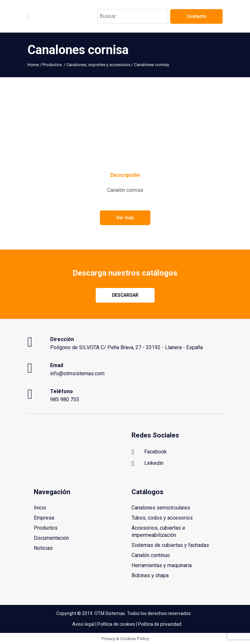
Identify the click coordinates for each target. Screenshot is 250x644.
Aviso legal (83, 624)
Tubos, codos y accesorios (162, 518)
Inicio (40, 508)
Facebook (149, 452)
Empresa (44, 518)
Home (33, 65)
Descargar (125, 295)
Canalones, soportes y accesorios (98, 65)
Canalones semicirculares (161, 508)
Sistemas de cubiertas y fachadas (170, 545)
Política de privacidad (160, 624)
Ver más (125, 218)
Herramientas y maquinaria (162, 565)
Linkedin (147, 464)
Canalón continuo (151, 555)
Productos (52, 65)
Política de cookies (116, 624)
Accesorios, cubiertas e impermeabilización (158, 531)
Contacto (196, 16)
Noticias (43, 548)
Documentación (51, 538)
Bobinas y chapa (150, 575)
